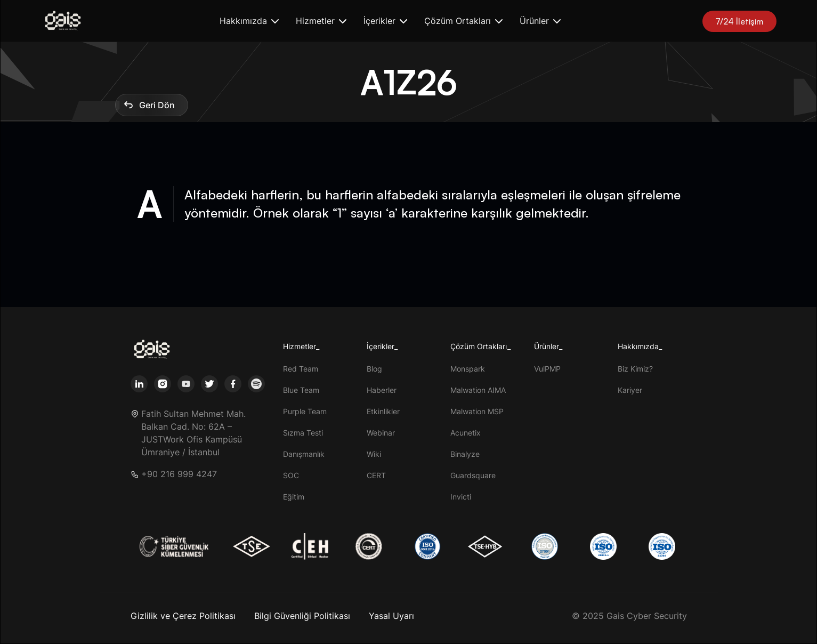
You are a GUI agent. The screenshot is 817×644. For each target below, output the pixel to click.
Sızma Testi (303, 433)
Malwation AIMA (478, 390)
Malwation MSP (477, 411)
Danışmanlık (304, 454)
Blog (374, 369)
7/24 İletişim (739, 21)
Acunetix (466, 433)
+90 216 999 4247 (179, 474)
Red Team (301, 369)
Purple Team (305, 411)
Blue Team (301, 390)
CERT (376, 475)
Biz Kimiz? (635, 369)
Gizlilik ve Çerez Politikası (183, 616)
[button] (249, 21)
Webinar (381, 433)
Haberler (382, 390)
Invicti (461, 497)
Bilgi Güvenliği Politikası (302, 616)
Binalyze (465, 454)
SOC (291, 475)
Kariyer (630, 390)
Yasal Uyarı (391, 616)
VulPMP (547, 369)
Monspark (468, 369)
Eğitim (294, 497)
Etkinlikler (383, 411)
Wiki (374, 454)
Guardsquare (473, 475)
